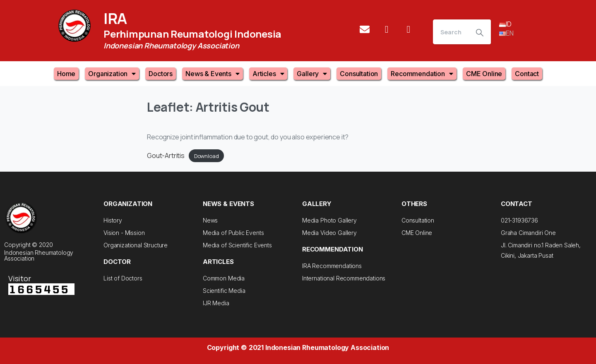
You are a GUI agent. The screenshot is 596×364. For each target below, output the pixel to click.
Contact (527, 74)
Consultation (359, 74)
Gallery (312, 74)
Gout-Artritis (166, 156)
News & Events (213, 74)
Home (66, 74)
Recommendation (422, 74)
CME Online (484, 74)
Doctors (161, 74)
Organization (112, 74)
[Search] (451, 32)
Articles (268, 74)
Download (207, 156)
